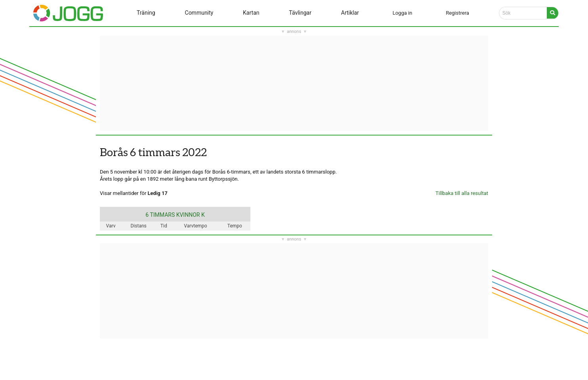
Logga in (403, 13)
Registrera (457, 13)
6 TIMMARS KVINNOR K (175, 215)
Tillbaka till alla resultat (462, 193)
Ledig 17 (158, 193)
